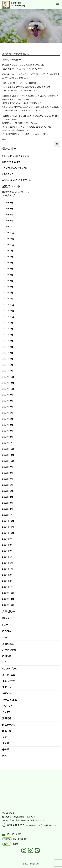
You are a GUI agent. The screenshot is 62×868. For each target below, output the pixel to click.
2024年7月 (8, 335)
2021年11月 (8, 527)
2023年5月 (8, 419)
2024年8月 (8, 329)
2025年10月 (8, 245)
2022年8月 (7, 473)
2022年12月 (8, 449)
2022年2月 (7, 509)
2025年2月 (8, 293)
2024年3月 (8, 359)
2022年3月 (7, 503)
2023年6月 (7, 413)
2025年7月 (8, 263)
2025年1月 (7, 299)
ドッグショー (8, 706)
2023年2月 (7, 437)
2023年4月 (8, 425)
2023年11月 (8, 383)
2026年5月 (8, 203)
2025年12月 (8, 233)
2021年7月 (7, 551)
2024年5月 (8, 347)
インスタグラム (10, 669)
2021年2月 (7, 581)
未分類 (6, 743)
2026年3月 (7, 215)
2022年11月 (8, 455)
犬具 (5, 756)
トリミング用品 (10, 700)
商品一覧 (7, 731)
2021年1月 (7, 587)
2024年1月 (7, 371)
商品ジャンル (9, 725)
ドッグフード (8, 712)
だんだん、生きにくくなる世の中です (17, 180)
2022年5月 (8, 491)
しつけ (6, 662)
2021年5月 (7, 563)
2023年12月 (8, 377)
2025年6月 (8, 269)
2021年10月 (8, 533)
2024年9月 (8, 323)
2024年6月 (8, 341)
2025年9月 (8, 251)
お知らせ (7, 656)
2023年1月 (7, 443)
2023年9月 (7, 395)
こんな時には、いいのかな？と (14, 168)
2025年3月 (8, 287)
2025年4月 (8, 281)
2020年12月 (8, 593)
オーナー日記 (9, 675)
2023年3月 (7, 431)
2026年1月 (7, 227)
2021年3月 (7, 575)
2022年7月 (7, 479)
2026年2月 (7, 221)
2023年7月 (7, 407)
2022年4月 (8, 497)
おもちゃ (7, 631)
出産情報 (7, 718)
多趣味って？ (8, 174)
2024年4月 (8, 353)
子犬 (5, 737)
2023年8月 (7, 401)
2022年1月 (7, 515)
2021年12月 (8, 521)
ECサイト (7, 625)
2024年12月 (8, 305)
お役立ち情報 (9, 650)
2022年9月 (7, 467)
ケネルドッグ (9, 681)
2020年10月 (8, 605)
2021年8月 (7, 545)
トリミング (7, 693)
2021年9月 (7, 539)
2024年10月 (8, 317)
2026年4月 (8, 209)
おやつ (6, 637)
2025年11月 (8, 239)
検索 (4, 139)
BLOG (6, 618)
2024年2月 (8, 365)
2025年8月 (8, 257)
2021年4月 (7, 569)
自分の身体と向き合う (11, 162)
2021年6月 (7, 557)
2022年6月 (7, 485)
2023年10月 (8, 389)
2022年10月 (8, 461)
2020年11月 (8, 599)
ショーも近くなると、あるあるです (16, 156)
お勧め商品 (8, 644)
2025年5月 (8, 275)
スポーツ (7, 687)
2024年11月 (8, 311)
